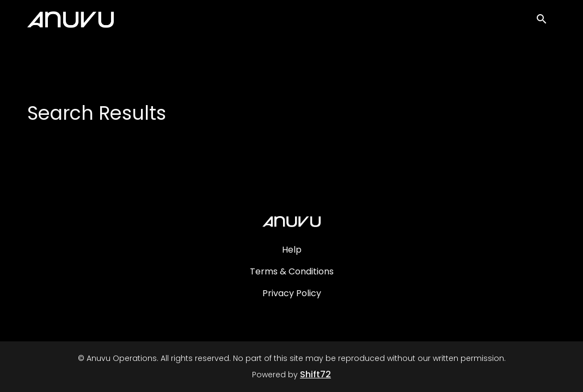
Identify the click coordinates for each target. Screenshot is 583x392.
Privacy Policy (292, 293)
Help (292, 250)
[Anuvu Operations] (291, 222)
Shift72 (315, 374)
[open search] (546, 23)
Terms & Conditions (292, 271)
